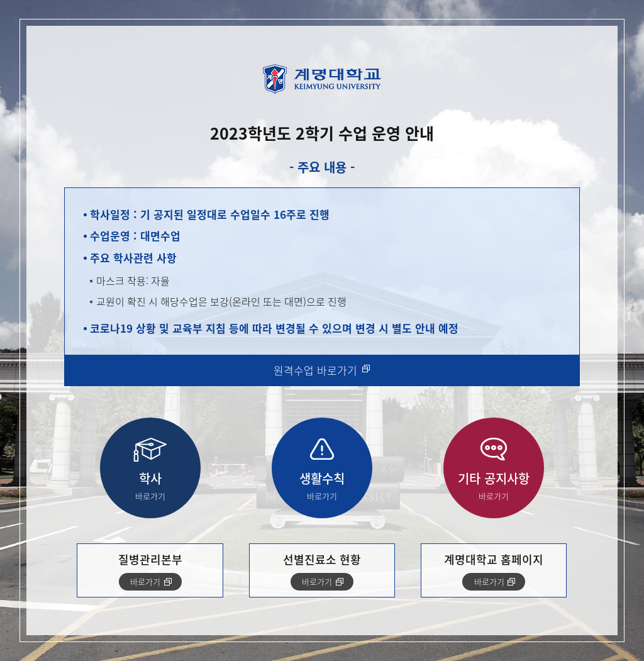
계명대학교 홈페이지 (494, 571)
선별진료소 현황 (322, 571)
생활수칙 (322, 486)
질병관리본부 (150, 571)
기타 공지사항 (494, 486)
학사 (150, 486)
